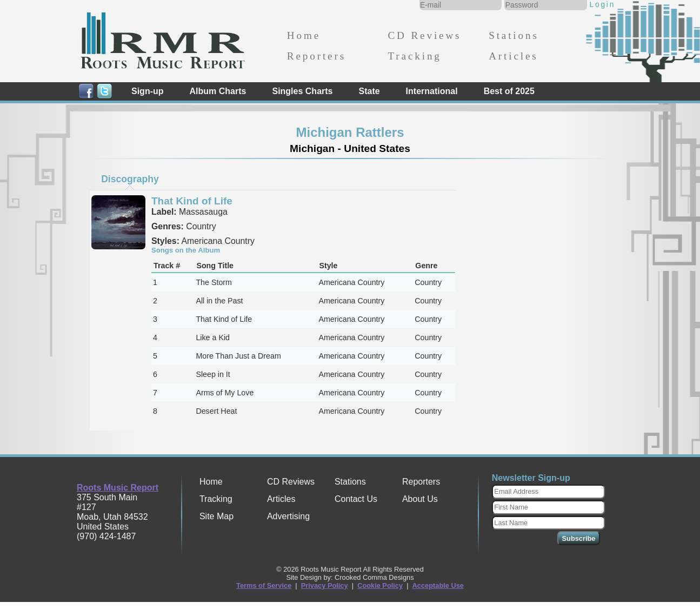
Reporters (316, 56)
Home (304, 35)
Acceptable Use (438, 585)
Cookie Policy (380, 585)
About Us (420, 499)
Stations (514, 35)
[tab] (130, 179)
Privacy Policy (325, 585)
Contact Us (356, 499)
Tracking (414, 56)
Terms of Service (264, 585)
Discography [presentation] (130, 179)
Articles (513, 56)
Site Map (216, 516)
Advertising (288, 516)
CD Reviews (424, 35)
